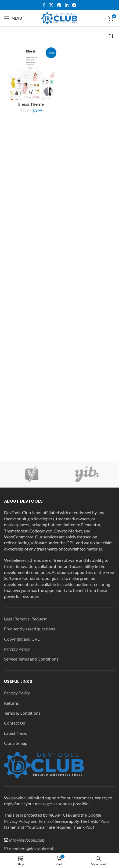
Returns (11, 703)
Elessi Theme (31, 104)
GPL (70, 543)
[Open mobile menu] (13, 18)
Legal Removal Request (25, 619)
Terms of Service (53, 821)
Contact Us (15, 723)
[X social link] (51, 5)
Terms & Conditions (22, 713)
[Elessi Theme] (31, 73)
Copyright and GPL (22, 639)
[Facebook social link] (44, 5)
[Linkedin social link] (67, 5)
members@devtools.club (32, 848)
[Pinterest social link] (59, 5)
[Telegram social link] (74, 5)
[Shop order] (111, 36)
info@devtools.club (27, 840)
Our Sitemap (16, 743)
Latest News (15, 733)
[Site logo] (60, 18)
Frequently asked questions (30, 629)
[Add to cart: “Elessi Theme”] (31, 92)
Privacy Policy (17, 649)
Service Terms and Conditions (31, 659)
